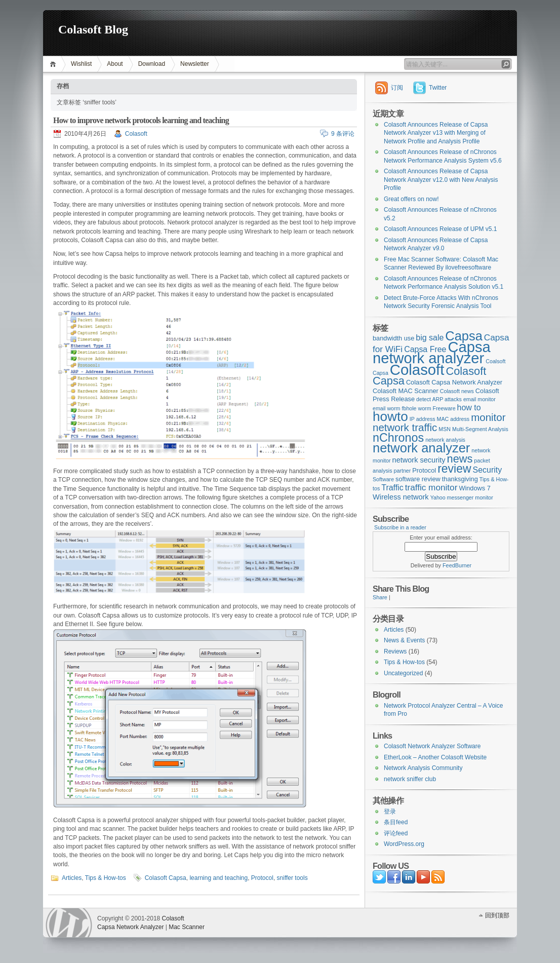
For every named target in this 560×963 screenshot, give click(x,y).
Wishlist (81, 64)
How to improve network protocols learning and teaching (141, 120)
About (115, 64)
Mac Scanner (187, 927)
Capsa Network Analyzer (130, 927)
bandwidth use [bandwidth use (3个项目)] (393, 338)
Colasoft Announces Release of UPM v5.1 (440, 229)
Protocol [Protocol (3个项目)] (424, 470)
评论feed (396, 833)
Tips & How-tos (106, 878)
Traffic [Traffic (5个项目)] (392, 488)
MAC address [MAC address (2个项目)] (453, 419)
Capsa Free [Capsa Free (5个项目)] (425, 349)
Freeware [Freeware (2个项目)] (444, 408)
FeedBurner (457, 565)
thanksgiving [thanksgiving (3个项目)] (460, 479)
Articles (72, 878)
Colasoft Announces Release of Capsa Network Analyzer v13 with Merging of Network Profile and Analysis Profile (436, 133)
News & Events (404, 640)
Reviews (395, 651)
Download (152, 64)
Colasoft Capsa (166, 878)
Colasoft (136, 134)
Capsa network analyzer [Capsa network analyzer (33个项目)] (432, 353)
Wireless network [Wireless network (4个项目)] (401, 497)
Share (380, 597)
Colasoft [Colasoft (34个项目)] (417, 370)
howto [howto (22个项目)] (390, 416)
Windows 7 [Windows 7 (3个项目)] (474, 488)
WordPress (69, 923)
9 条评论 (343, 134)
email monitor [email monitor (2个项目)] (479, 399)
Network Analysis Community (423, 768)
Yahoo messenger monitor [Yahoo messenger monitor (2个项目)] (462, 497)
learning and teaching (218, 878)
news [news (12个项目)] (460, 459)
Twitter (438, 88)
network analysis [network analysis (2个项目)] (445, 440)
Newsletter (195, 64)
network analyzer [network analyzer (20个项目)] (421, 448)
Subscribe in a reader (400, 527)
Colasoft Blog (93, 29)
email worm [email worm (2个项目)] (386, 408)
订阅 (397, 88)
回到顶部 (497, 915)
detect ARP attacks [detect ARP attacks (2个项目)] (439, 399)
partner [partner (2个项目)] (403, 471)
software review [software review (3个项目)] (418, 479)
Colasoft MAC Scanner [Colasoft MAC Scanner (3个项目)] (406, 391)
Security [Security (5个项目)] (488, 470)
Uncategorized (403, 673)
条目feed (396, 822)
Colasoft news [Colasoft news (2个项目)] (457, 391)
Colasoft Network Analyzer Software (432, 746)
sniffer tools (292, 878)
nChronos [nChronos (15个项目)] (398, 438)
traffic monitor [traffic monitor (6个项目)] (431, 487)
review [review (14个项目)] (454, 469)
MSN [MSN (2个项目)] (445, 429)
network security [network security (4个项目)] (419, 460)
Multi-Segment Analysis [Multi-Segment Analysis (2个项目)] (480, 429)
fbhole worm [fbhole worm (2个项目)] (417, 408)
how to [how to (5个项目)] (469, 408)
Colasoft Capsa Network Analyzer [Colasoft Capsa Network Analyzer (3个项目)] (454, 382)
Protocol (262, 878)
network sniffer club (410, 779)
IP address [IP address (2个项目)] (423, 419)
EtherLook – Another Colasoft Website (435, 757)
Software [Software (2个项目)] (383, 479)
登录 (390, 812)
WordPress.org (404, 844)
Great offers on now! (411, 199)
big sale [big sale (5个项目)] (430, 338)
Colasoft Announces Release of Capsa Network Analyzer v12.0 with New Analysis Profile (441, 180)
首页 (54, 64)
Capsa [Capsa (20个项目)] (464, 336)
